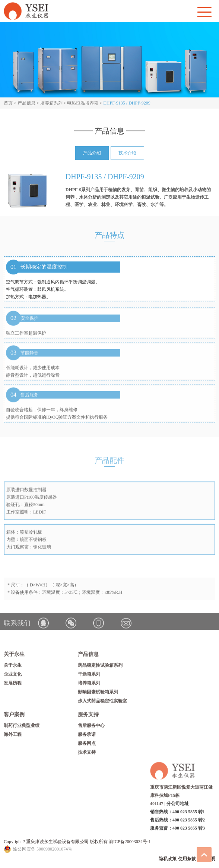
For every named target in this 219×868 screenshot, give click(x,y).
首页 (8, 103)
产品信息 (26, 103)
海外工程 (13, 736)
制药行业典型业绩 (22, 727)
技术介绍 (127, 153)
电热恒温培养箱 (83, 103)
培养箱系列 (51, 103)
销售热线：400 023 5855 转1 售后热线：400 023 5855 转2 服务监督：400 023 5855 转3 (177, 822)
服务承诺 (87, 736)
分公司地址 (178, 806)
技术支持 (87, 754)
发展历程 (13, 685)
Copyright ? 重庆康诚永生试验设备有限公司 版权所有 (56, 842)
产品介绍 (92, 153)
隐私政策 (168, 859)
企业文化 (13, 676)
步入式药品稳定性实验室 (102, 703)
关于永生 (13, 667)
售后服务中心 (91, 727)
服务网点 (87, 745)
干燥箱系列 (89, 676)
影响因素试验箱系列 (98, 694)
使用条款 (187, 859)
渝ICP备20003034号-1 (130, 842)
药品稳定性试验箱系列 (100, 667)
